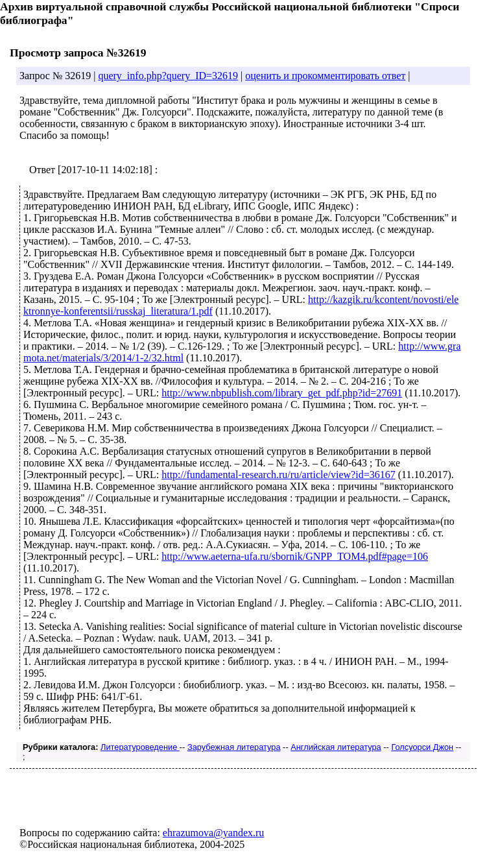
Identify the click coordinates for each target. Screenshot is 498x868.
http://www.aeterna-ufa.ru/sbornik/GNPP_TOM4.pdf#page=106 (295, 556)
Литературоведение (140, 747)
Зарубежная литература (234, 747)
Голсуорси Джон (422, 747)
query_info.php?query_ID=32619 (168, 76)
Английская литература (336, 747)
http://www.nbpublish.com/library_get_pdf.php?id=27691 (282, 393)
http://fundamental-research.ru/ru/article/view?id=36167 (278, 475)
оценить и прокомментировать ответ (325, 76)
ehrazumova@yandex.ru (213, 833)
